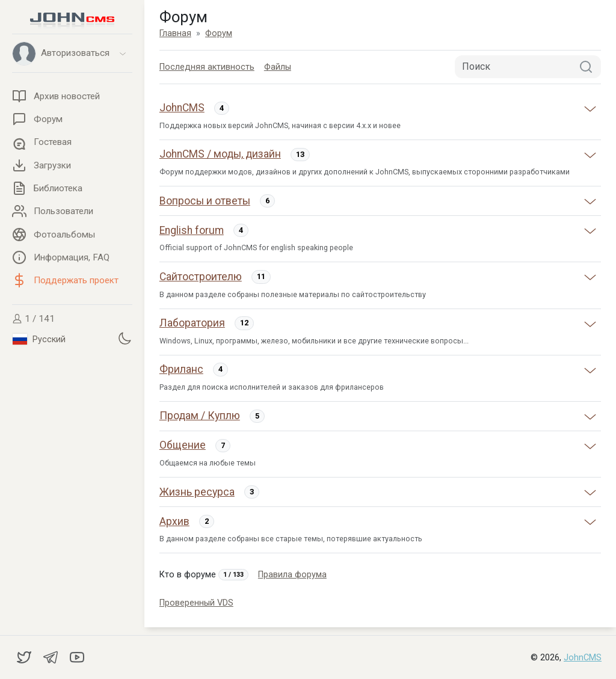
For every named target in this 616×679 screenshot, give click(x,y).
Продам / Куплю (200, 416)
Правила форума (292, 575)
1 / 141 (33, 319)
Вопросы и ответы (205, 201)
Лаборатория (192, 323)
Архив (174, 521)
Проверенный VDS (196, 603)
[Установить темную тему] (125, 338)
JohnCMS (182, 108)
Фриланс (181, 369)
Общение (183, 445)
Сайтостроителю (201, 277)
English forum (192, 230)
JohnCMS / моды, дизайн (220, 154)
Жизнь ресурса (197, 492)
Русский (39, 339)
